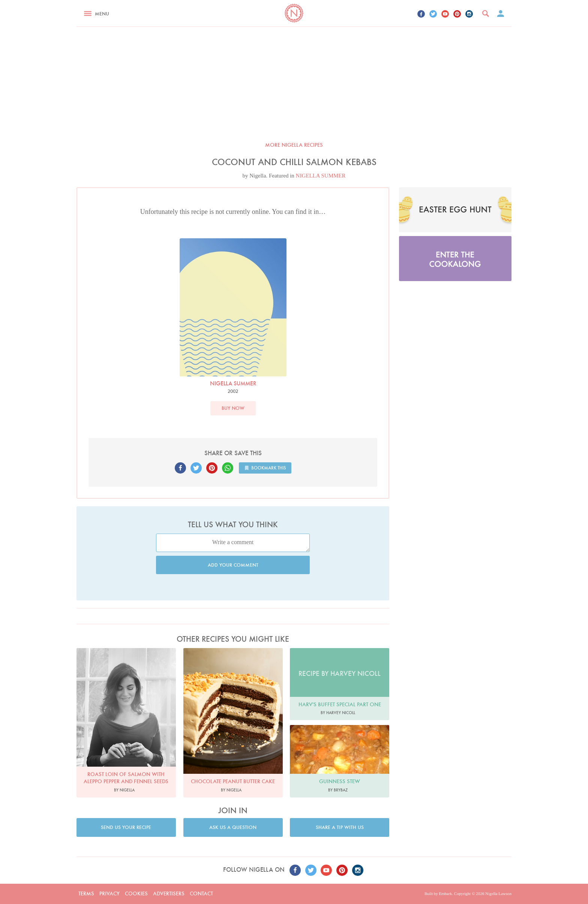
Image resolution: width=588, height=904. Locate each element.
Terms (86, 893)
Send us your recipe (126, 827)
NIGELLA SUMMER (321, 176)
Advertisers (169, 893)
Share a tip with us (340, 827)
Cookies (136, 893)
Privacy (109, 893)
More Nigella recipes (294, 145)
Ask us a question (233, 827)
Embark (445, 893)
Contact (201, 893)
